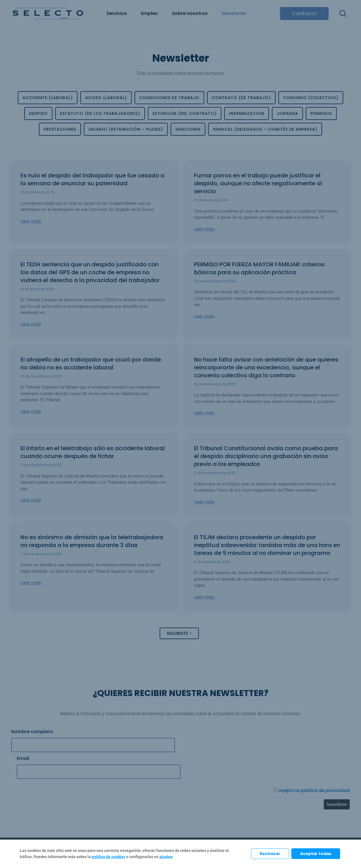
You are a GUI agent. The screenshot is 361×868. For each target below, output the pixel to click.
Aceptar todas (316, 854)
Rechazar (270, 854)
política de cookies (108, 857)
